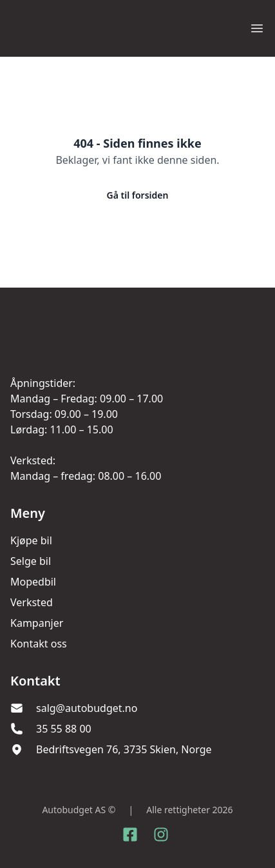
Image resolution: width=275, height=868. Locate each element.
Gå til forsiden (138, 195)
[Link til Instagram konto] (161, 834)
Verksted (32, 602)
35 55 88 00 (64, 729)
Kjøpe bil (31, 540)
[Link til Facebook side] (130, 834)
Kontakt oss (39, 644)
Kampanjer (37, 623)
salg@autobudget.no (87, 708)
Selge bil (31, 561)
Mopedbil (33, 582)
